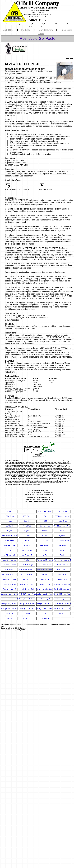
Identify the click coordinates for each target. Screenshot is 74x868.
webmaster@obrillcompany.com (23, 624)
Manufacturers (46, 30)
